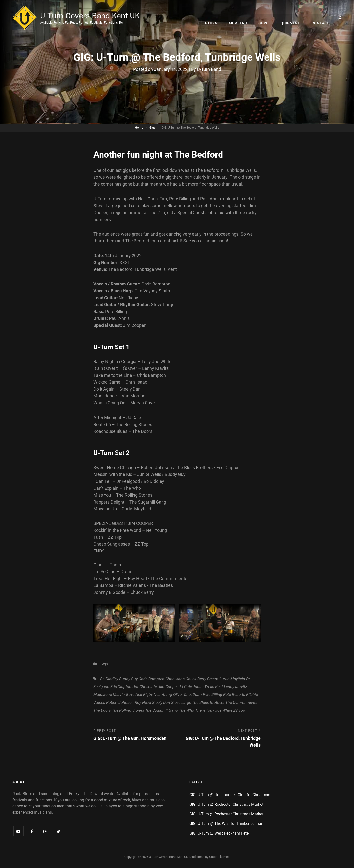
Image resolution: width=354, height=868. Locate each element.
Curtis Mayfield (232, 679)
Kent (219, 687)
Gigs (264, 18)
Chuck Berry (196, 679)
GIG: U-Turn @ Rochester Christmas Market (226, 814)
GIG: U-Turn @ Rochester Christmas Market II (228, 804)
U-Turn (213, 18)
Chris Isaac (175, 679)
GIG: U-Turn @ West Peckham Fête (219, 833)
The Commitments (241, 702)
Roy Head (143, 702)
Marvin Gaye (124, 695)
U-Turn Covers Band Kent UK (90, 16)
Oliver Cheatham (187, 695)
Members (240, 18)
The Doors (102, 710)
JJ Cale (185, 687)
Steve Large (181, 702)
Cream (213, 679)
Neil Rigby (144, 695)
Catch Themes (219, 857)
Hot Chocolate (145, 687)
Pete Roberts (234, 695)
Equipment (290, 18)
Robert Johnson (120, 702)
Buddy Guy (128, 679)
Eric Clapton (121, 687)
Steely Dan (161, 702)
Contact (321, 18)
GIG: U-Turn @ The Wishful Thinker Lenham (227, 824)
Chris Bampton (152, 679)
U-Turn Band (209, 69)
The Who (187, 710)
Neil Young (163, 695)
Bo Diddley (109, 679)
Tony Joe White (219, 710)
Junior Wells (203, 687)
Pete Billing (213, 695)
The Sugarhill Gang (162, 710)
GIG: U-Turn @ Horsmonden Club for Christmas (230, 795)
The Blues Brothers (208, 702)
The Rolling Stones (128, 710)
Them (200, 710)
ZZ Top (239, 710)
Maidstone (103, 695)
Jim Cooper (168, 687)
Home (139, 127)
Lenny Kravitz (236, 687)
